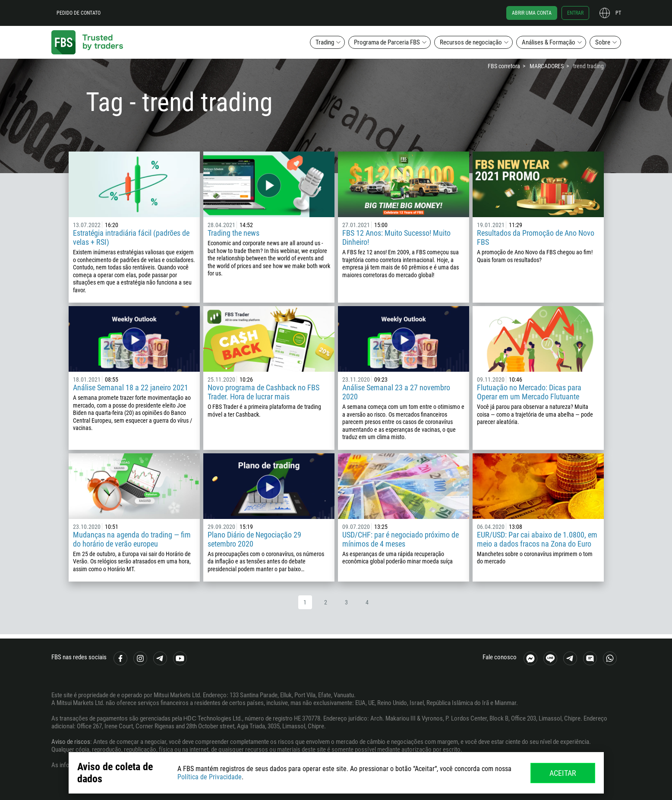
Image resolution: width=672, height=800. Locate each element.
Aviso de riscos (71, 742)
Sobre (603, 42)
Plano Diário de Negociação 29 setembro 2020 (254, 539)
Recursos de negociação (471, 42)
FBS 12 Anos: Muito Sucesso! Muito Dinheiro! (396, 237)
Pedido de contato (79, 13)
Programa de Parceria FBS (387, 42)
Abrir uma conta (532, 13)
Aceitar (563, 773)
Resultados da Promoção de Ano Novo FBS (536, 237)
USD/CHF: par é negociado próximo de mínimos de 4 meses (401, 539)
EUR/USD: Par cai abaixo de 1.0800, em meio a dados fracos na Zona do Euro (537, 539)
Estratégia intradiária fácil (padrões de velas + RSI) (131, 237)
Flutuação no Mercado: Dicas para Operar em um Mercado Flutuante (529, 392)
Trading (325, 42)
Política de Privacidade (210, 777)
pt (618, 13)
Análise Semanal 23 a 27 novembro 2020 (396, 392)
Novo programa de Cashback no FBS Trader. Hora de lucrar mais (263, 392)
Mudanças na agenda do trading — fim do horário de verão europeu (132, 539)
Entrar (575, 13)
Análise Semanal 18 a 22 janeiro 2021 (131, 387)
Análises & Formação (549, 42)
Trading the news (233, 233)
